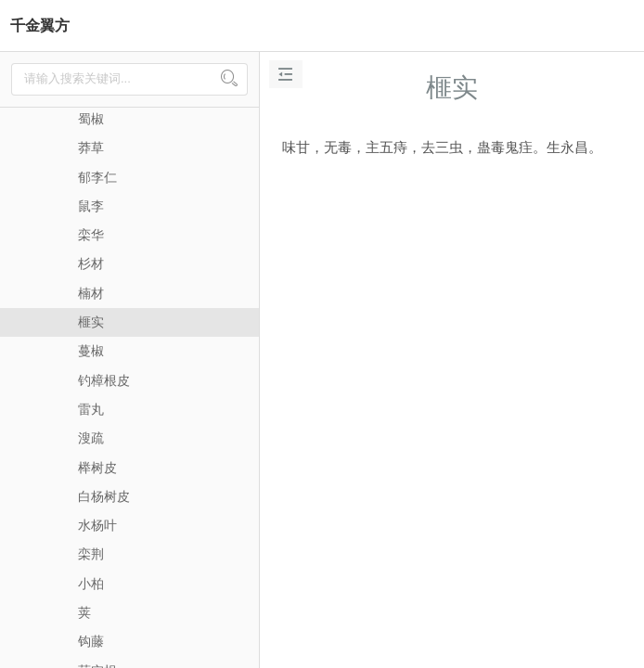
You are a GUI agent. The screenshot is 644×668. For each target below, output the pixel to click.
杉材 (91, 263)
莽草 (91, 148)
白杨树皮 (104, 496)
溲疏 (91, 438)
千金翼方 (40, 26)
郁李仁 (97, 177)
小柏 (91, 584)
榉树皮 (97, 468)
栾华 (91, 235)
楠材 (91, 293)
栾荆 (91, 554)
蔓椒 (91, 351)
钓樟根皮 (104, 380)
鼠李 (91, 206)
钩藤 (91, 641)
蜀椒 (91, 119)
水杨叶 (97, 525)
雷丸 (91, 409)
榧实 (91, 322)
